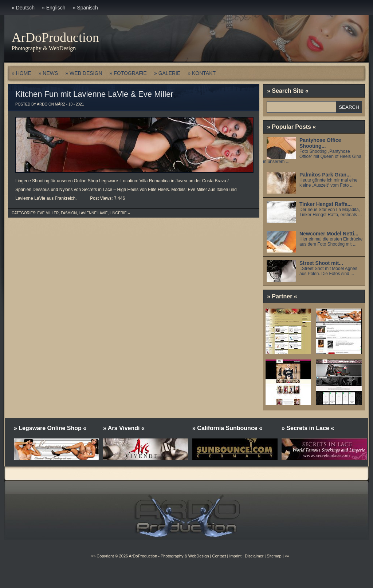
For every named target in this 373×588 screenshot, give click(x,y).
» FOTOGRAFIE (128, 73)
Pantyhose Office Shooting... (320, 143)
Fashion (69, 213)
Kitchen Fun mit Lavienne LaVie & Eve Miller (94, 94)
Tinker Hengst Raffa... (326, 204)
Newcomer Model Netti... (329, 234)
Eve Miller (48, 213)
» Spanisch (85, 8)
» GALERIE (167, 73)
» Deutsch (23, 8)
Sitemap (273, 556)
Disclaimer (254, 556)
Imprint (235, 556)
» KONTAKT (202, 73)
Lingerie (118, 213)
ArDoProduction (55, 37)
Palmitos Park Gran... (325, 175)
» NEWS (48, 73)
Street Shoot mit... (321, 263)
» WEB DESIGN (84, 73)
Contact (219, 556)
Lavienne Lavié (93, 213)
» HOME (21, 73)
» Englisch (54, 8)
